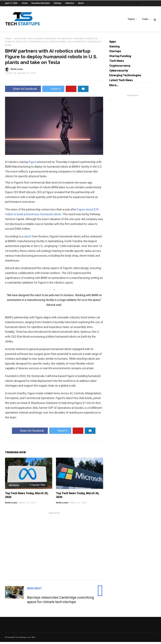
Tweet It (53, 91)
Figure (33, 164)
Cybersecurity (119, 73)
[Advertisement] (54, 547)
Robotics (92, 41)
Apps (113, 44)
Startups (58, 3)
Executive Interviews (41, 3)
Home (25, 3)
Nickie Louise (11, 505)
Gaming (114, 48)
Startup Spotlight (17, 44)
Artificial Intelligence (29, 41)
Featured (79, 41)
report (27, 238)
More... (114, 87)
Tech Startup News (54, 44)
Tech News (117, 63)
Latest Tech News (121, 82)
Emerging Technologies (125, 77)
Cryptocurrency (120, 68)
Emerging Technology (59, 41)
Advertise (70, 3)
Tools (145, 19)
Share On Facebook (23, 91)
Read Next (34, 590)
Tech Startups (77, 44)
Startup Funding (120, 58)
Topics (131, 19)
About (81, 3)
